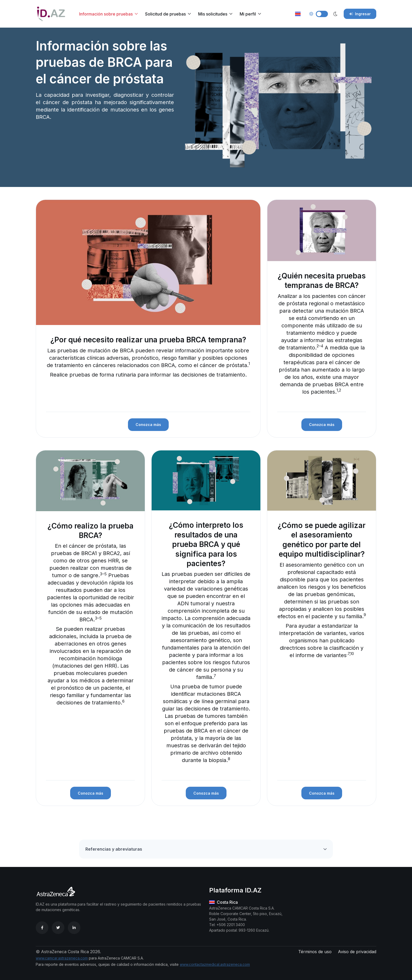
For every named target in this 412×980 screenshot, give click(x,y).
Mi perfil (248, 14)
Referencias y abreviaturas (114, 849)
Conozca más (148, 425)
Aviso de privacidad (357, 952)
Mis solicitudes (213, 14)
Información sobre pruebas (106, 14)
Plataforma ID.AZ (235, 890)
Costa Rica (223, 902)
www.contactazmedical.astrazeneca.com (215, 964)
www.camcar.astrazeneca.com (62, 958)
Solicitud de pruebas (165, 14)
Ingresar (360, 14)
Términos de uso (315, 952)
